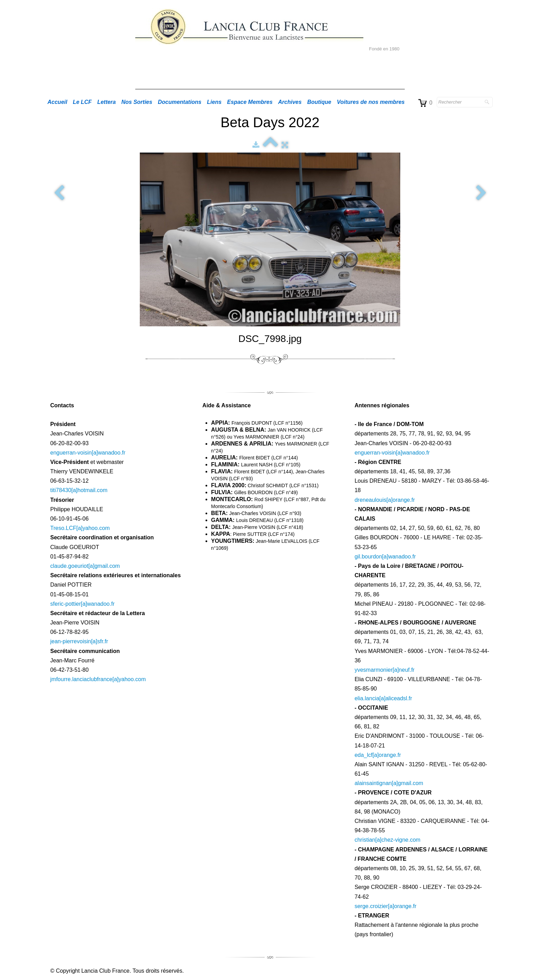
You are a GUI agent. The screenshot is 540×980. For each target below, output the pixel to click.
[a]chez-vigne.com (398, 840)
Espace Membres (250, 102)
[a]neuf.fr (404, 670)
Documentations (180, 102)
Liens (214, 102)
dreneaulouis (371, 500)
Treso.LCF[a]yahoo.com (80, 528)
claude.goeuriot (69, 566)
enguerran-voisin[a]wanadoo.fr (88, 453)
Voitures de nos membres (371, 102)
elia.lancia (367, 698)
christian (365, 840)
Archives (290, 102)
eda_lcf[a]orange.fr (378, 755)
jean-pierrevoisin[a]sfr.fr (79, 641)
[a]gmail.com (104, 566)
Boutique (319, 102)
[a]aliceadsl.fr (396, 698)
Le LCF (82, 102)
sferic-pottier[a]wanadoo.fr (83, 604)
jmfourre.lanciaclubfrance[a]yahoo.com (98, 679)
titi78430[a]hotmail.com (79, 490)
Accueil (58, 102)
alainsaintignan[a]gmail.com (389, 783)
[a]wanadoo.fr (399, 557)
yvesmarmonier (374, 670)
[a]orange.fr (401, 500)
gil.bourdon (368, 557)
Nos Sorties (137, 102)
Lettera (107, 102)
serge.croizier (371, 906)
